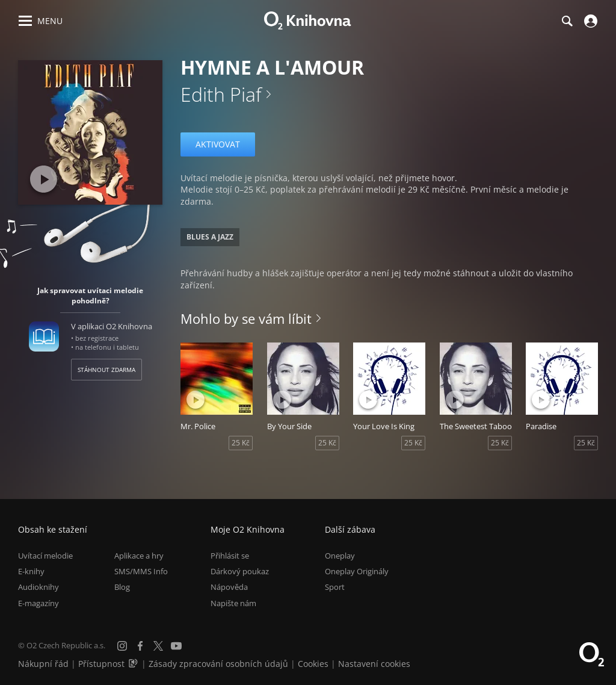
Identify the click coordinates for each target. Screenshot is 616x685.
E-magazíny (38, 603)
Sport (335, 587)
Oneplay (340, 556)
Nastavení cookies (374, 664)
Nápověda (229, 587)
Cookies (313, 664)
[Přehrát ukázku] (44, 179)
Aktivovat (218, 144)
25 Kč (241, 443)
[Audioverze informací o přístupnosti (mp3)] (134, 664)
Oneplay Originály (357, 571)
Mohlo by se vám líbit (246, 318)
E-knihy (31, 571)
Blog (122, 587)
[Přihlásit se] (589, 21)
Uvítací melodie (45, 556)
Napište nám (233, 603)
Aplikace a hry (139, 556)
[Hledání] (567, 21)
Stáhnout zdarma (106, 370)
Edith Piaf (221, 94)
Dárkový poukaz (240, 571)
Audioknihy (38, 587)
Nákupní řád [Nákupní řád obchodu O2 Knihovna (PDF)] (43, 664)
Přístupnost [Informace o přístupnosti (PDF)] (101, 664)
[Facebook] (140, 646)
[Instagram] (122, 646)
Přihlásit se (230, 556)
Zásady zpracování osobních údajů (218, 664)
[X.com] (158, 646)
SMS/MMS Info (141, 571)
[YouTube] (176, 646)
